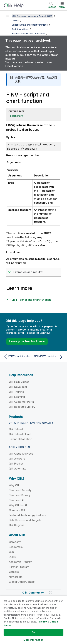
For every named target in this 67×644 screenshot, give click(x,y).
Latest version (14, 66)
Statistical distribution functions (28, 33)
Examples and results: (28, 272)
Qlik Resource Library (22, 407)
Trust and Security (20, 490)
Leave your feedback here (27, 341)
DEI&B (13, 557)
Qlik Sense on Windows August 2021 (32, 16)
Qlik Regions (17, 525)
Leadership (16, 547)
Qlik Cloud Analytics (21, 454)
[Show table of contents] (7, 16)
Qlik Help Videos (19, 382)
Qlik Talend (16, 429)
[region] (33, 620)
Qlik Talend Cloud (20, 434)
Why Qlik (14, 485)
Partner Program (19, 567)
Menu (62, 7)
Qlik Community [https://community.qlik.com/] (33, 593)
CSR (11, 552)
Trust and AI (16, 500)
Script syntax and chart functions (30, 25)
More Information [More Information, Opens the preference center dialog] (33, 640)
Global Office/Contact (22, 582)
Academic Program (21, 562)
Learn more (17, 116)
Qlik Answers (17, 459)
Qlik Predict (16, 464)
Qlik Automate (18, 469)
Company (15, 542)
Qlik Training (16, 392)
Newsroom (16, 577)
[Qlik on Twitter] (51, 592)
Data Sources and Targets (25, 520)
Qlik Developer (18, 387)
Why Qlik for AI (18, 505)
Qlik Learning (17, 397)
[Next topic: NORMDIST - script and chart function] (49, 357)
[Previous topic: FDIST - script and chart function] (18, 357)
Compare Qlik (17, 510)
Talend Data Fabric (20, 439)
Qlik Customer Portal (22, 402)
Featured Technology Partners (28, 515)
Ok (33, 632)
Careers (14, 572)
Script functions (20, 29)
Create (15, 20)
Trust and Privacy (20, 495)
